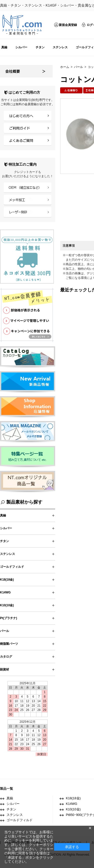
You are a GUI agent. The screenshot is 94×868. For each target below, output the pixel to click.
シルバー (21, 47)
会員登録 (31, 104)
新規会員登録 (68, 25)
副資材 (5, 669)
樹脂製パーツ (9, 644)
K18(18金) (7, 580)
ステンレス (60, 47)
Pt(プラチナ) (9, 618)
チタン (40, 47)
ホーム (65, 67)
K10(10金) (7, 605)
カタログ (6, 657)
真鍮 (4, 47)
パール (78, 67)
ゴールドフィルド (12, 567)
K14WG (5, 592)
